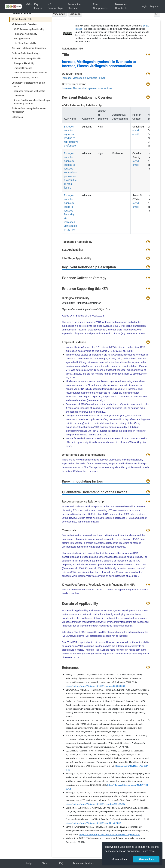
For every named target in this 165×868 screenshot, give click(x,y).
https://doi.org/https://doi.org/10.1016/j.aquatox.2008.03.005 (95, 686)
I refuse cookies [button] (118, 859)
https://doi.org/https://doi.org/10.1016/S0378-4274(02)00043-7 (110, 834)
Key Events (38, 6)
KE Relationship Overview (24, 24)
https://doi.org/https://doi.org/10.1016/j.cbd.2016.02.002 (93, 823)
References (17, 117)
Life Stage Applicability (25, 43)
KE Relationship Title (22, 19)
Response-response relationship (29, 91)
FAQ (61, 863)
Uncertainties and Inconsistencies (30, 73)
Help (29, 863)
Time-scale (19, 96)
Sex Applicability (22, 39)
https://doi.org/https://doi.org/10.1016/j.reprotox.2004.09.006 (96, 804)
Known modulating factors (25, 78)
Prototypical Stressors (74, 6)
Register (154, 6)
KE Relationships (55, 6)
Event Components (100, 6)
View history (59, 14)
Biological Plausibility (24, 63)
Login (144, 6)
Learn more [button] (148, 851)
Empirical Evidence (23, 68)
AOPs (29, 4)
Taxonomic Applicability (25, 34)
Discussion (75, 14)
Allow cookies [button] (146, 859)
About (45, 863)
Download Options (84, 863)
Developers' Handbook (122, 6)
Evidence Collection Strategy (26, 53)
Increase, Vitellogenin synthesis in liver (84, 78)
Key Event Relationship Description (29, 48)
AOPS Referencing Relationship (29, 29)
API (157, 14)
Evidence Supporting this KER (26, 59)
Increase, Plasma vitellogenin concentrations (87, 88)
